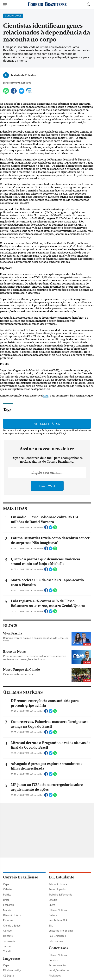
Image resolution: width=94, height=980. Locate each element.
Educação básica (58, 884)
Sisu (51, 926)
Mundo (7, 910)
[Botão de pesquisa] (89, 4)
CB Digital (9, 976)
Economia (9, 905)
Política (7, 895)
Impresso (12, 958)
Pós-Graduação (57, 936)
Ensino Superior (57, 889)
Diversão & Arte (12, 915)
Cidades (8, 889)
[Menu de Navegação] (6, 4)
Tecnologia (9, 941)
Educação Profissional (61, 931)
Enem (52, 905)
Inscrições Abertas (59, 970)
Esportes (8, 920)
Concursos (58, 948)
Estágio (53, 900)
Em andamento (57, 965)
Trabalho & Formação (60, 895)
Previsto (53, 960)
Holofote (8, 936)
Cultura (53, 915)
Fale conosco (56, 941)
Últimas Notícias (58, 910)
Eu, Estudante (61, 877)
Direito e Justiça (12, 970)
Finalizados (55, 976)
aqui (46, 396)
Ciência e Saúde (12, 926)
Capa (6, 884)
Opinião (7, 931)
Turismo (8, 946)
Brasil (6, 900)
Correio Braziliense (21, 877)
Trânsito (8, 951)
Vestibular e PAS (58, 920)
